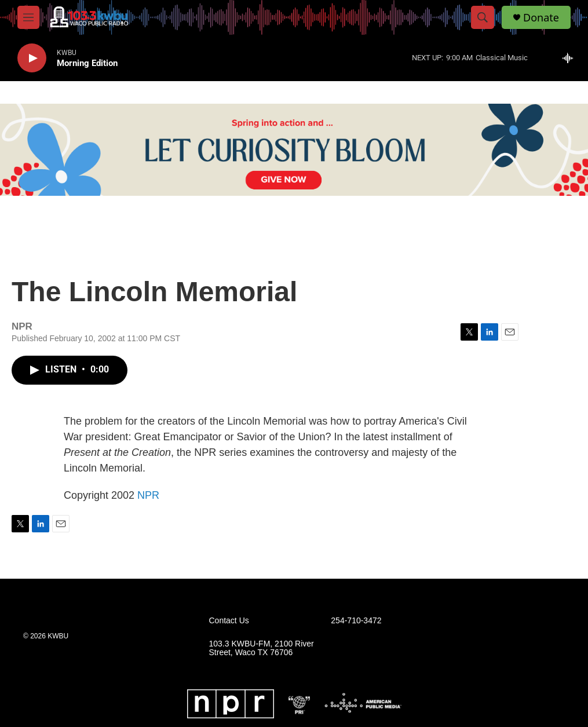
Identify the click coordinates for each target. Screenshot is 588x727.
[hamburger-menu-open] (28, 17)
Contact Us (229, 621)
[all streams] (571, 58)
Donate (541, 18)
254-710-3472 (356, 621)
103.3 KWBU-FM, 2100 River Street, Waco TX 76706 (262, 649)
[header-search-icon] (483, 17)
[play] (32, 58)
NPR (148, 495)
